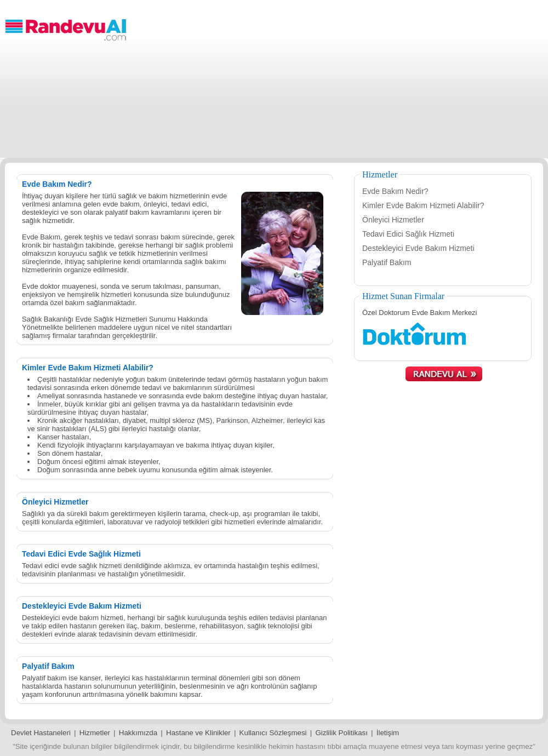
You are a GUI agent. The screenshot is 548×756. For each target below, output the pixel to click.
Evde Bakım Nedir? (395, 191)
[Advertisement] (339, 81)
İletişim (388, 733)
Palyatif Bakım (387, 262)
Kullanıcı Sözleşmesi (273, 733)
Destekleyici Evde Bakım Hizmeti (418, 248)
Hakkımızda (138, 733)
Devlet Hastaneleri (41, 733)
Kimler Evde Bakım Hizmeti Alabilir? (423, 205)
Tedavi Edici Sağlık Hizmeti (408, 234)
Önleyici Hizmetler (393, 220)
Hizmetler (95, 733)
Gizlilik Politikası (341, 733)
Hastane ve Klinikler (198, 733)
